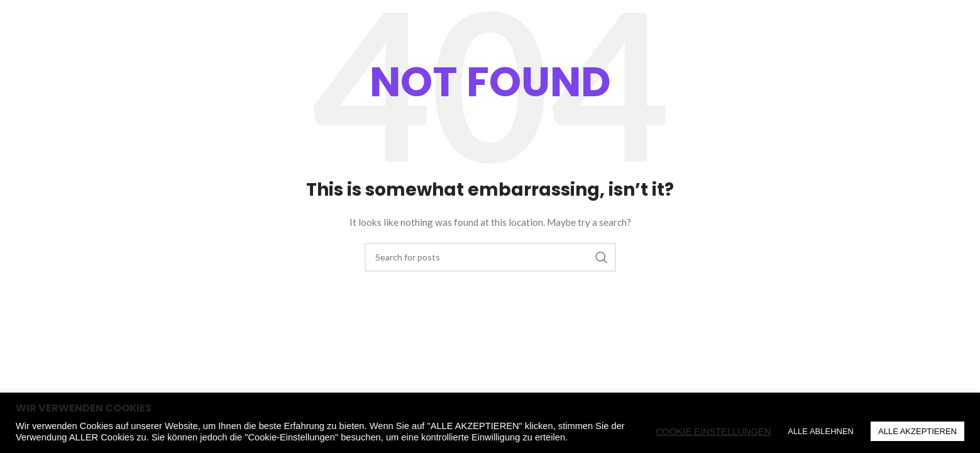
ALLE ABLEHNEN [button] (821, 431)
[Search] (885, 47)
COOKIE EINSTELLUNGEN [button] (713, 432)
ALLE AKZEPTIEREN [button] (917, 431)
